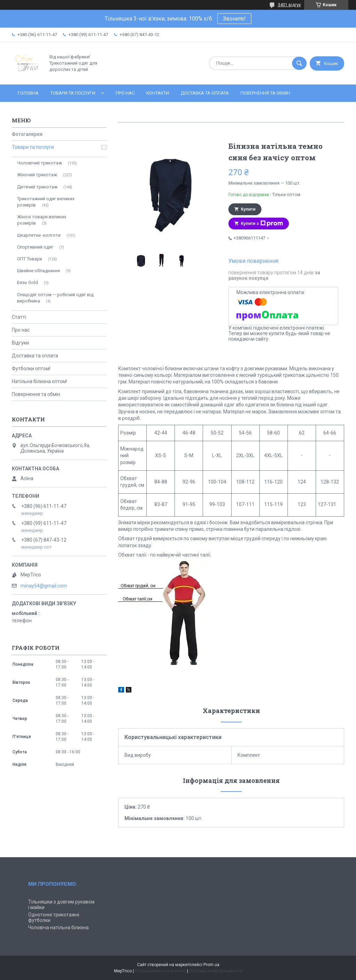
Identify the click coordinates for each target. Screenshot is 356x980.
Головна (28, 93)
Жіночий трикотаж (37, 175)
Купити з (262, 224)
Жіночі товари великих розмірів (42, 220)
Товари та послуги (73, 93)
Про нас (125, 93)
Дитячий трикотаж (37, 187)
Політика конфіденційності (216, 971)
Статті (19, 317)
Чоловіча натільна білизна (58, 928)
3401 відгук (289, 5)
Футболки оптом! (31, 368)
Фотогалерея (27, 134)
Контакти (158, 93)
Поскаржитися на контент (160, 971)
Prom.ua (211, 965)
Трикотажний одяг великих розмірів (46, 202)
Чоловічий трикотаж (39, 163)
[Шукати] (299, 63)
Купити (248, 209)
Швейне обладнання (38, 271)
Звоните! (234, 19)
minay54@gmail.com (44, 586)
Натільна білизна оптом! (39, 381)
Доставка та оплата (205, 93)
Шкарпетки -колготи (39, 235)
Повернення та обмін (265, 93)
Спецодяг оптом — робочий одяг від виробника (55, 298)
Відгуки (20, 343)
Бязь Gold (27, 282)
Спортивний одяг (35, 247)
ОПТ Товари (30, 259)
